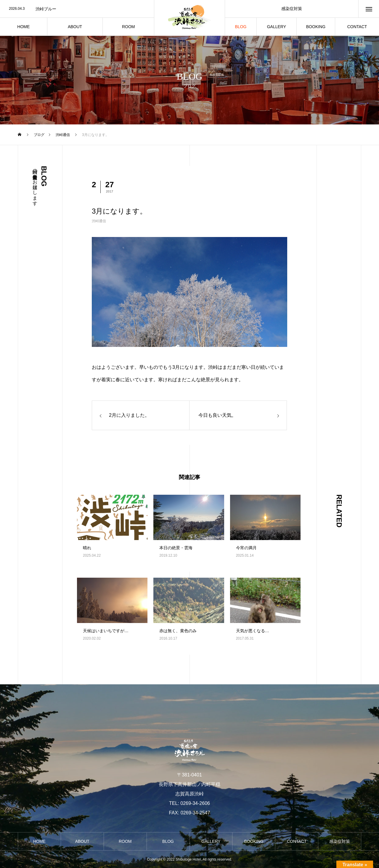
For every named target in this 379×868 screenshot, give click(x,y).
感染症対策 (292, 9)
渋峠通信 (99, 221)
